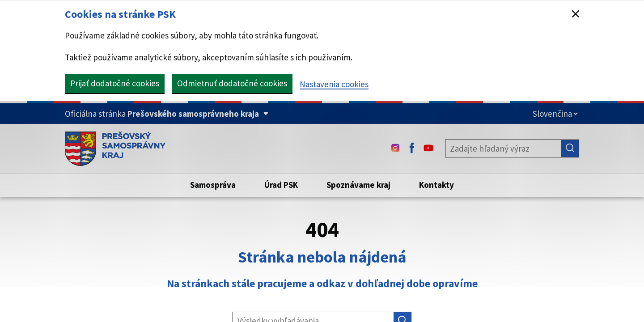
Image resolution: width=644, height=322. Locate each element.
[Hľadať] (570, 148)
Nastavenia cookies (334, 84)
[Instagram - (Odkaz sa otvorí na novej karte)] (395, 148)
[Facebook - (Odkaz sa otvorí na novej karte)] (412, 148)
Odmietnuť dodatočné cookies (232, 83)
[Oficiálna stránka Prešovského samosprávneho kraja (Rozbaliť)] (167, 114)
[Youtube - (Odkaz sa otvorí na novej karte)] (428, 148)
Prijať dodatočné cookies (115, 83)
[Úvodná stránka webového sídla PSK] (115, 148)
